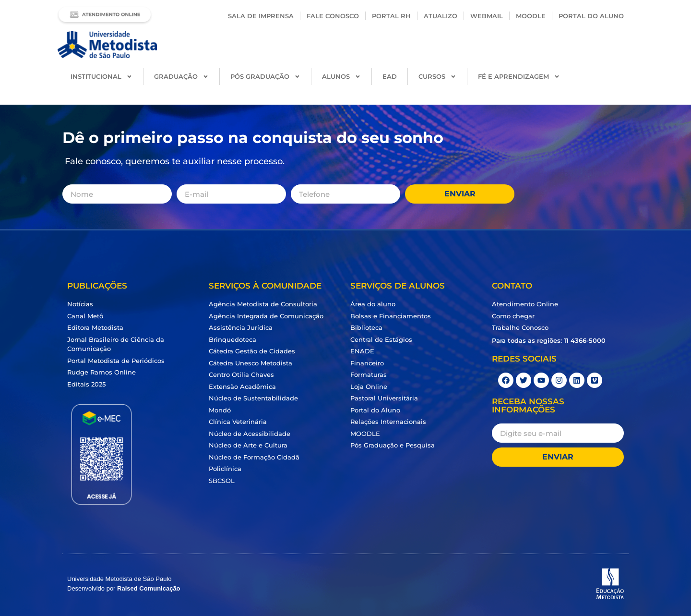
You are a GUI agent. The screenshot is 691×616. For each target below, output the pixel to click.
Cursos (437, 77)
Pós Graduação (265, 77)
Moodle (531, 16)
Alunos (341, 77)
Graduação (181, 77)
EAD (390, 76)
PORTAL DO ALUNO (591, 16)
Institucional (101, 77)
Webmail (487, 16)
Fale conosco (333, 16)
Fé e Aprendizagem (519, 77)
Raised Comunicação (149, 588)
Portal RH (391, 16)
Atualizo (441, 16)
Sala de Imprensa (261, 16)
